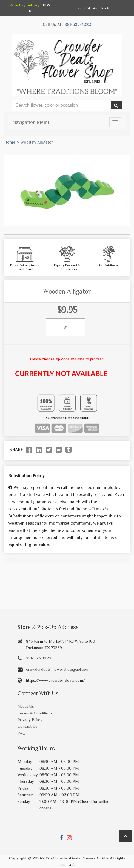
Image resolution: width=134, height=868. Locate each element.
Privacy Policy (30, 720)
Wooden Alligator (37, 142)
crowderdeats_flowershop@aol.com (58, 669)
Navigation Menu (31, 122)
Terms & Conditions (35, 713)
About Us (26, 706)
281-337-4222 (78, 25)
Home (10, 142)
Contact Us (28, 726)
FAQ (22, 733)
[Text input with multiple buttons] (62, 106)
